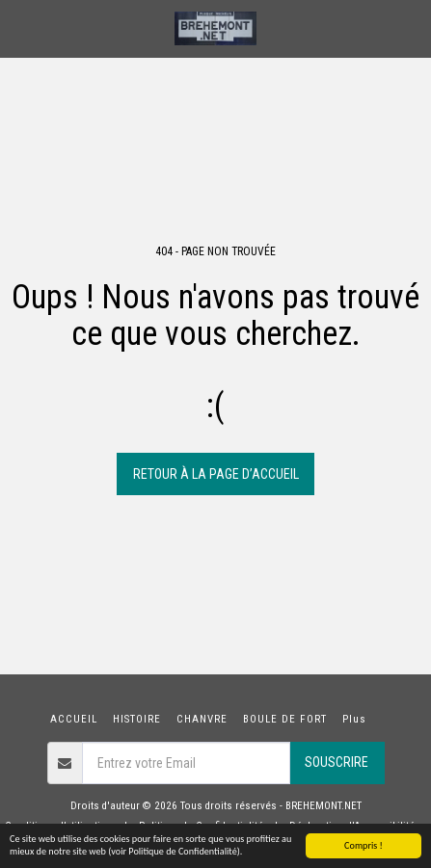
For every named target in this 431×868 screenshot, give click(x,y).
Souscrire (337, 762)
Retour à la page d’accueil (216, 474)
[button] (21, 28)
